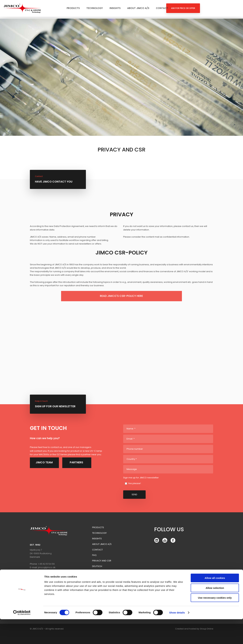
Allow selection (215, 613)
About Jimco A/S (138, 8)
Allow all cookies (215, 603)
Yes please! (134, 483)
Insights (115, 8)
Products (73, 8)
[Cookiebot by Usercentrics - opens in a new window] (22, 637)
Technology (95, 8)
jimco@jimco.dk (47, 567)
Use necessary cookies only (215, 622)
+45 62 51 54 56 (46, 564)
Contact (162, 8)
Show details (177, 637)
